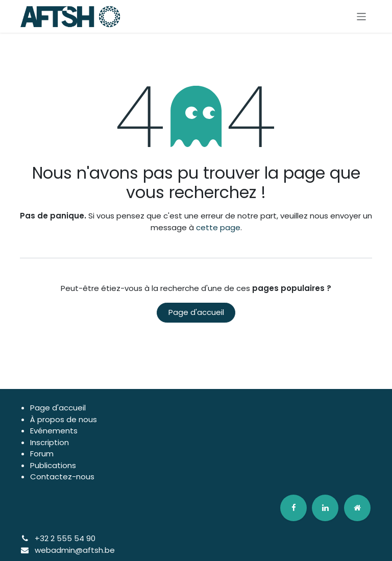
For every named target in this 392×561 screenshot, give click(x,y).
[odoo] (357, 508)
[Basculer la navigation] (362, 16)
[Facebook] (293, 508)
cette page (218, 227)
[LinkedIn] (325, 508)
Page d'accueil (196, 312)
